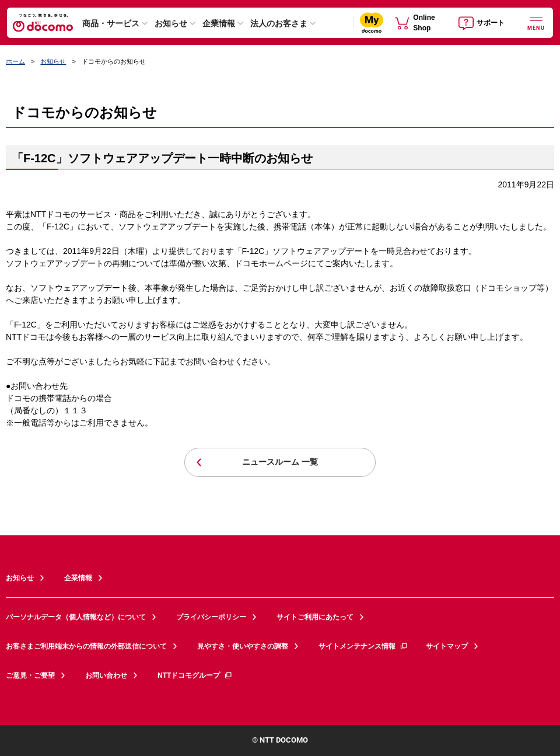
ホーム (15, 61)
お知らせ (171, 23)
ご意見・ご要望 (30, 675)
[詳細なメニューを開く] (536, 22)
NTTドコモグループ (195, 675)
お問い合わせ (106, 675)
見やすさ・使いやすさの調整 (243, 646)
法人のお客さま (279, 23)
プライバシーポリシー (211, 617)
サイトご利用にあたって (315, 617)
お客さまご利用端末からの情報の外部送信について (86, 646)
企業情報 (219, 23)
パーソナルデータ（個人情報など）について (76, 617)
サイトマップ (447, 646)
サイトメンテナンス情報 (363, 646)
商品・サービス (111, 23)
